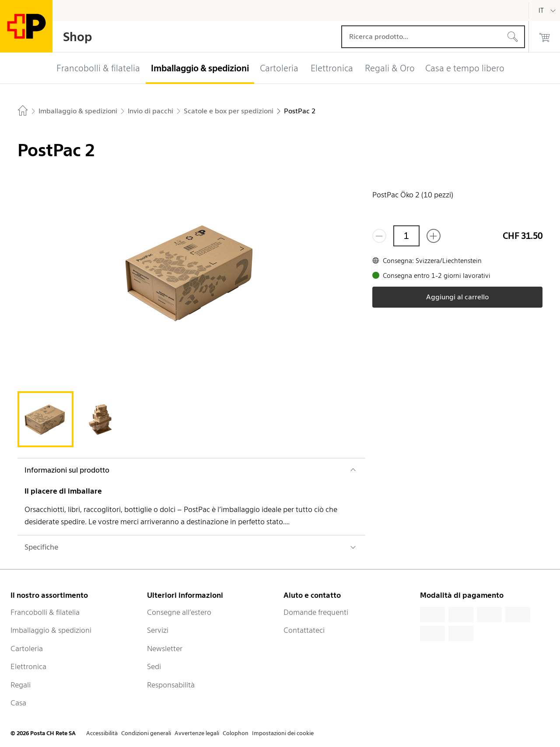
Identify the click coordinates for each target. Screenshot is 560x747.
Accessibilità (102, 733)
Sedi (154, 666)
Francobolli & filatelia (45, 612)
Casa (18, 703)
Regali (21, 685)
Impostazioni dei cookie (283, 733)
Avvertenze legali (197, 733)
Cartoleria (27, 649)
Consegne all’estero (179, 612)
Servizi (158, 630)
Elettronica (28, 666)
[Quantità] (406, 236)
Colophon (236, 733)
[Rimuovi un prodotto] (379, 236)
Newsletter (165, 649)
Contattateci (304, 630)
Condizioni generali (146, 733)
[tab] (45, 419)
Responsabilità (171, 685)
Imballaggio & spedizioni (51, 630)
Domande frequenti (316, 612)
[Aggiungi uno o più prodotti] (434, 236)
